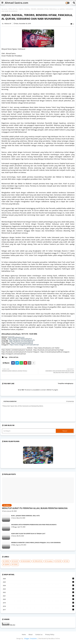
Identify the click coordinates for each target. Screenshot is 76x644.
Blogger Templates (31, 638)
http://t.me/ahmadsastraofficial (22, 343)
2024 (38, 586)
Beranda (4, 9)
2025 (38, 582)
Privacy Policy (50, 634)
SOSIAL (16, 564)
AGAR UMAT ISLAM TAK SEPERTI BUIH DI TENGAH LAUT (28, 534)
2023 (38, 589)
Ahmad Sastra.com (17, 3)
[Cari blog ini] (29, 431)
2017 (38, 610)
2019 (38, 603)
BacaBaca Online (54, 638)
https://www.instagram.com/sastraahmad (24, 345)
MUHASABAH (26, 561)
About (31, 634)
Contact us (39, 634)
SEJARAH (7, 564)
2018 (38, 606)
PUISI (67, 561)
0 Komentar (70, 401)
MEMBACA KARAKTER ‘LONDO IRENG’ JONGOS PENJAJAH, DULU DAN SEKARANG (36, 543)
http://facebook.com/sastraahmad (21, 342)
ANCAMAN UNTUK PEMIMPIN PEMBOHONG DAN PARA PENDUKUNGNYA (34, 525)
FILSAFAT (16, 561)
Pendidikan (50, 561)
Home (24, 634)
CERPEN (7, 561)
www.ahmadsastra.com (16, 337)
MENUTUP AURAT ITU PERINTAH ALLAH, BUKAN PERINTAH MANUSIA (35, 508)
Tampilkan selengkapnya (66, 383)
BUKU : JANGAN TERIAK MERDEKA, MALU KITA (25, 516)
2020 (38, 599)
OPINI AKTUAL (13, 9)
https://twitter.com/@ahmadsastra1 (20, 339)
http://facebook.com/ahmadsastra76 (22, 340)
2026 (38, 579)
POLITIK (59, 561)
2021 (38, 596)
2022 (38, 592)
